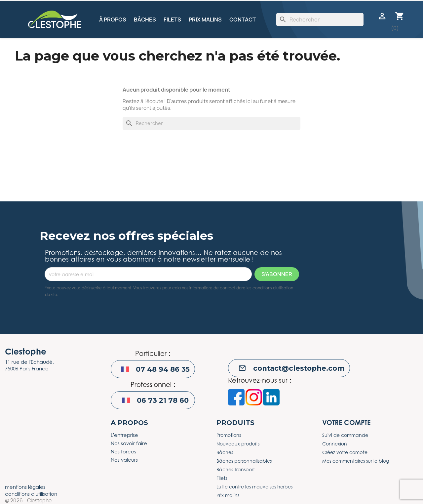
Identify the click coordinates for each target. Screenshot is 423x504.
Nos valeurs (124, 460)
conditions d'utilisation (31, 494)
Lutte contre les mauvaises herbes (254, 487)
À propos (113, 20)
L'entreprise (124, 435)
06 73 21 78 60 (163, 400)
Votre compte (346, 422)
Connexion (335, 444)
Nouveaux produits (238, 444)
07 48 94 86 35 (163, 369)
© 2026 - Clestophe (28, 501)
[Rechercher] (320, 20)
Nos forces (123, 451)
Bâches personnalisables (244, 461)
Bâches (145, 20)
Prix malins (205, 20)
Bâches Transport (236, 469)
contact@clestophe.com (299, 368)
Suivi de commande (345, 435)
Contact (243, 20)
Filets (172, 20)
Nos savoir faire (129, 443)
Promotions (229, 435)
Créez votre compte (345, 452)
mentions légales (25, 487)
